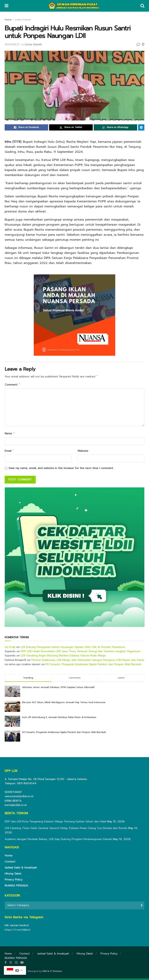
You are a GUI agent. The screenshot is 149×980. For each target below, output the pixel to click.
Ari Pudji (10, 649)
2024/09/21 (12, 44)
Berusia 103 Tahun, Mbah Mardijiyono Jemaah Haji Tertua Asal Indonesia (64, 704)
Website (83, 452)
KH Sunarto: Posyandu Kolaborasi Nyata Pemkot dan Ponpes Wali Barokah (94, 666)
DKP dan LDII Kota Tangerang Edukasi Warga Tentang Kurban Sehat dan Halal (55, 823)
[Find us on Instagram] (16, 964)
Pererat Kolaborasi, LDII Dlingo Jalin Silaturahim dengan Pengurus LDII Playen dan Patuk (88, 662)
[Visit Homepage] (74, 6)
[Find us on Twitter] (11, 964)
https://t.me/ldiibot (17, 931)
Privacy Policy (14, 881)
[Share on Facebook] (26, 127)
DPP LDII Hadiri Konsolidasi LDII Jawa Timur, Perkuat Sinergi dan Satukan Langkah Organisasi (80, 653)
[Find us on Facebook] (6, 964)
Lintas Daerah (23, 20)
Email (9, 452)
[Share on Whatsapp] (115, 127)
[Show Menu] (6, 6)
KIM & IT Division (52, 973)
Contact (10, 863)
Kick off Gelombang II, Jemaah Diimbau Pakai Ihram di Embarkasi (59, 719)
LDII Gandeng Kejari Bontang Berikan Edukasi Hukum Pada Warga (63, 657)
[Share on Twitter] (71, 127)
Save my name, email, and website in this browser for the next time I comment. (61, 470)
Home (8, 20)
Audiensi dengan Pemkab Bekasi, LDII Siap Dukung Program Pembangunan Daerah (58, 841)
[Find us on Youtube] (22, 964)
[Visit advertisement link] (74, 559)
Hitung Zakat (13, 875)
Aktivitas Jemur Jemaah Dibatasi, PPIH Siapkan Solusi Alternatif (58, 689)
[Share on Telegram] (141, 127)
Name (10, 434)
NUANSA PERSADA (16, 887)
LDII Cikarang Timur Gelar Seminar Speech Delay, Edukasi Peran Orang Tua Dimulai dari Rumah (66, 830)
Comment (13, 385)
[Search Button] (142, 6)
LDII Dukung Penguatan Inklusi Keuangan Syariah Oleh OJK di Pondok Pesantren (73, 649)
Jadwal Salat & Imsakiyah (21, 869)
